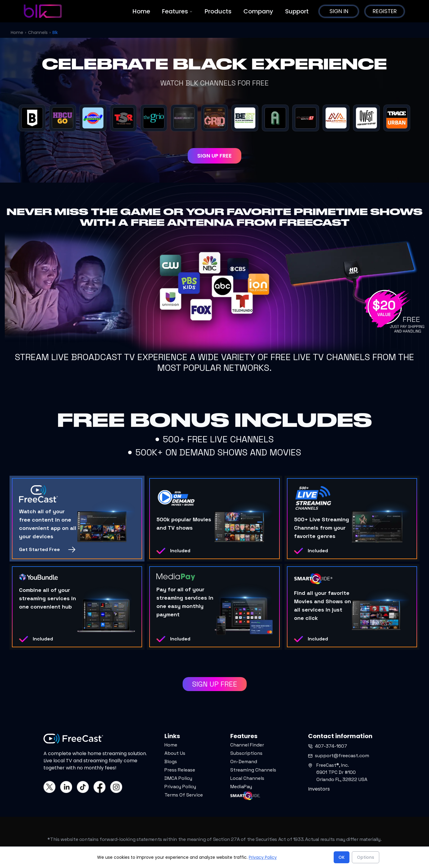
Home (141, 11)
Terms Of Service (184, 795)
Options (366, 857)
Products (218, 11)
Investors (319, 789)
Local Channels (247, 778)
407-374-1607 (328, 746)
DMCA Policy (178, 778)
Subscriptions (246, 753)
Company (258, 11)
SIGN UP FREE (214, 156)
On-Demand (244, 762)
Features (177, 11)
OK (342, 857)
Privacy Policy (180, 787)
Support (297, 11)
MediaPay (241, 787)
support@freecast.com (339, 756)
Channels (38, 32)
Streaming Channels (253, 770)
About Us (175, 753)
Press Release (180, 770)
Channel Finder (247, 745)
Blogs (171, 762)
